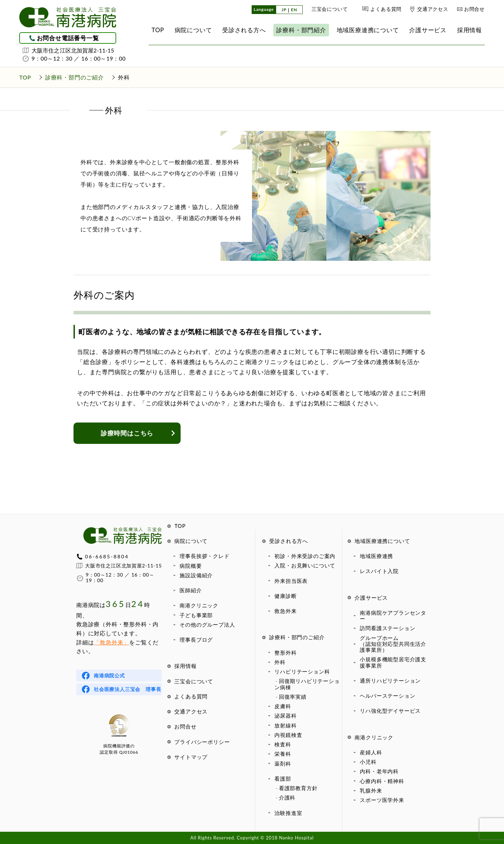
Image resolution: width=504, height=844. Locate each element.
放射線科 (285, 725)
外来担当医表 (291, 581)
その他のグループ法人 (207, 625)
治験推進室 (288, 813)
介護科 (287, 797)
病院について (191, 541)
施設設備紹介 (196, 575)
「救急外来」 (111, 642)
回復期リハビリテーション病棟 (307, 684)
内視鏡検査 (288, 735)
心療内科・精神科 (382, 781)
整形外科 (285, 653)
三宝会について (330, 9)
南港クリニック (199, 605)
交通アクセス (433, 9)
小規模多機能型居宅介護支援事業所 (393, 662)
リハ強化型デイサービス (390, 711)
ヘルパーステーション (387, 696)
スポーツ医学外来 (382, 800)
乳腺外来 (371, 790)
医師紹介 (191, 590)
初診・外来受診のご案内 (305, 556)
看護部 (283, 779)
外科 (280, 662)
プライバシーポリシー (202, 742)
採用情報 (185, 666)
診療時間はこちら (127, 433)
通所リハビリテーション (390, 681)
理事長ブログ (196, 640)
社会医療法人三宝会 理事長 (127, 689)
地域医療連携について (382, 541)
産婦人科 (371, 752)
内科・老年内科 (379, 771)
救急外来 (285, 611)
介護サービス (371, 598)
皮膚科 (283, 706)
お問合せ (474, 9)
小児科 (368, 762)
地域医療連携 (376, 556)
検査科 (283, 744)
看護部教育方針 (298, 788)
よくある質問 (386, 9)
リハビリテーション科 (302, 671)
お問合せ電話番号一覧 (68, 38)
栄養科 (283, 754)
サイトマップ (191, 757)
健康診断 (285, 596)
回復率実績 (293, 697)
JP (284, 10)
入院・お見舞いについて (305, 565)
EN (294, 10)
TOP (180, 526)
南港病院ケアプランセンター (393, 616)
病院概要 (191, 566)
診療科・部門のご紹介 (297, 637)
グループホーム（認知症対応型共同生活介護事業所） (393, 644)
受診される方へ (289, 541)
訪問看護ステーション (387, 628)
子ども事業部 (196, 615)
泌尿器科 (285, 716)
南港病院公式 (109, 675)
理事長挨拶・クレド (204, 556)
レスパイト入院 (379, 571)
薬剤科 (283, 763)
